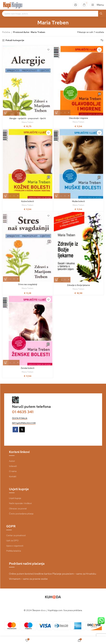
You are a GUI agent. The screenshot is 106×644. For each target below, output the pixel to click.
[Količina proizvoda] (14, 113)
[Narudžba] (102, 40)
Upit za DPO (12, 540)
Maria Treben (28, 122)
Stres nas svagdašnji (28, 284)
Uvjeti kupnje (15, 498)
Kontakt (13, 476)
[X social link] (22, 430)
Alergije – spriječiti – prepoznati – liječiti (28, 118)
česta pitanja (20, 418)
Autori (12, 461)
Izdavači (13, 466)
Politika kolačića (14, 551)
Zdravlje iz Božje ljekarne (78, 285)
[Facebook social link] (15, 430)
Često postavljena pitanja (21, 514)
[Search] (53, 14)
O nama (13, 471)
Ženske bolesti (28, 368)
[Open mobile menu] (97, 5)
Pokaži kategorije (15, 40)
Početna (6, 32)
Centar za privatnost (16, 535)
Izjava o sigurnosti (15, 546)
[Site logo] (13, 5)
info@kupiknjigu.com (24, 423)
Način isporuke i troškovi (20, 503)
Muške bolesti (78, 201)
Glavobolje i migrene (78, 118)
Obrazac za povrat (18, 509)
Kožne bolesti (28, 201)
